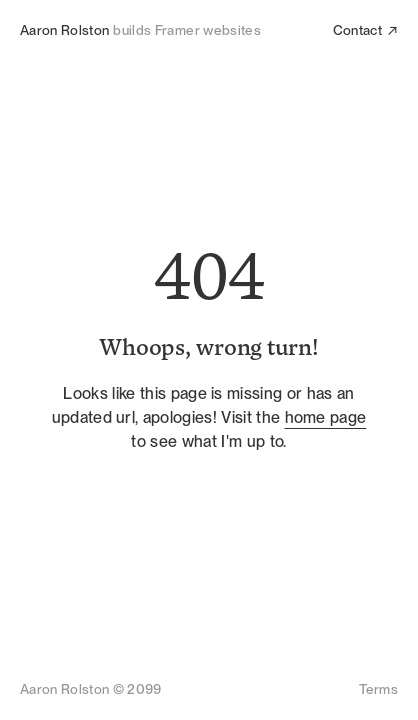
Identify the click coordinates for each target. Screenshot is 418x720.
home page (326, 417)
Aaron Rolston (64, 30)
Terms (378, 689)
